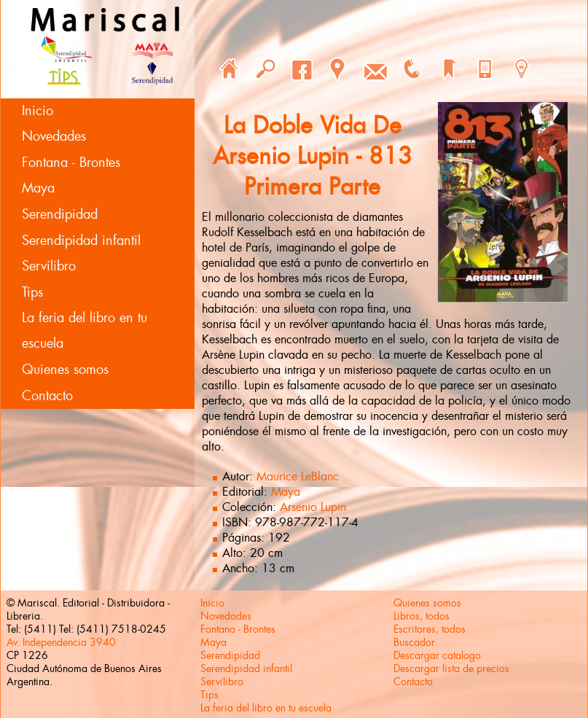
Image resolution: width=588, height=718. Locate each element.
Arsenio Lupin (313, 507)
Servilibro (49, 266)
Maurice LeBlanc (298, 476)
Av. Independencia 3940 (61, 642)
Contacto (47, 396)
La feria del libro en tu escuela (85, 331)
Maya (38, 188)
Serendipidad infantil (81, 241)
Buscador (414, 642)
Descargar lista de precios (451, 668)
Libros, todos (422, 616)
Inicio (38, 111)
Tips (32, 292)
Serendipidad (60, 214)
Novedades (54, 136)
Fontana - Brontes (71, 163)
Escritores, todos (430, 629)
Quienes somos (65, 370)
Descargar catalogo (437, 655)
